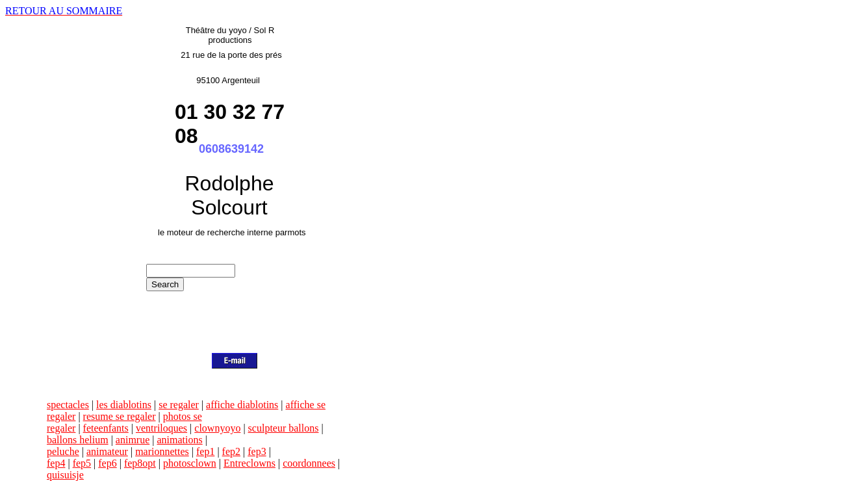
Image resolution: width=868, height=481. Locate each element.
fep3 (257, 451)
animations (179, 440)
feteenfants (106, 428)
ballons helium (78, 440)
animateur (107, 451)
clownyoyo (217, 428)
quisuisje (65, 475)
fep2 (231, 451)
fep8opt (140, 463)
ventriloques (161, 428)
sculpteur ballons (284, 428)
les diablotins (124, 405)
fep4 (56, 463)
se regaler (179, 405)
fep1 (205, 451)
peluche (63, 451)
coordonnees (309, 463)
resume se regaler (120, 416)
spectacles (68, 405)
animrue (133, 440)
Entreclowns (249, 463)
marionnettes (162, 451)
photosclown (190, 463)
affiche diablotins (242, 405)
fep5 (82, 463)
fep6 (107, 463)
